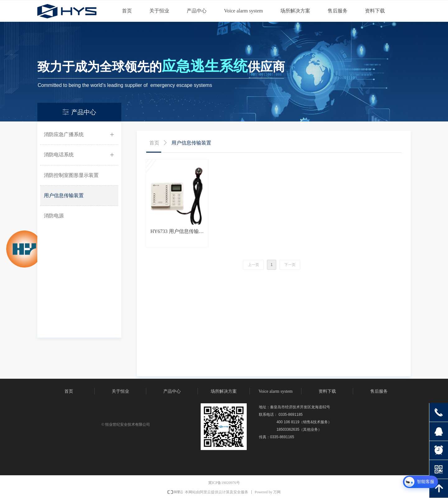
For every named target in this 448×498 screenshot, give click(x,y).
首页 (154, 143)
